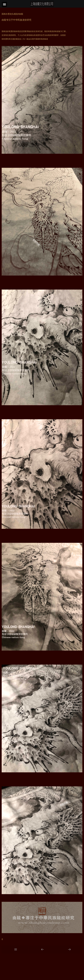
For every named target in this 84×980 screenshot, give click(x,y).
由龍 (4, 20)
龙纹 (25, 20)
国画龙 (4, 31)
